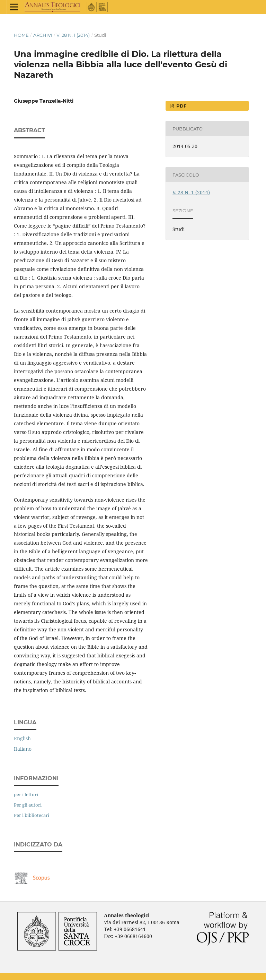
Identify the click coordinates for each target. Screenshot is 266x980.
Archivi (43, 35)
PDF (181, 106)
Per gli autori (28, 805)
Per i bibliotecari (32, 815)
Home (21, 35)
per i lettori (26, 794)
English (22, 738)
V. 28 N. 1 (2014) (73, 35)
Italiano (23, 749)
